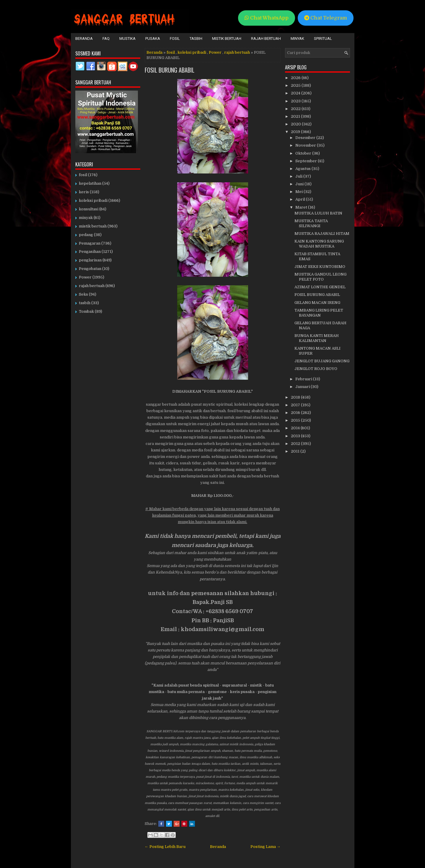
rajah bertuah (237, 52)
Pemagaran (90, 243)
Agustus (303, 169)
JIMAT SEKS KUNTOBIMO (320, 267)
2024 (296, 93)
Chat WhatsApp (267, 18)
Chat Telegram (326, 18)
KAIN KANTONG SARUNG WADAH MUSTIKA (319, 244)
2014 (296, 428)
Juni (300, 184)
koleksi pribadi (192, 52)
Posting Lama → (266, 847)
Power (215, 52)
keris (84, 192)
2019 (296, 132)
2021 (296, 116)
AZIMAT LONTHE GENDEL (320, 287)
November (306, 145)
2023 (296, 101)
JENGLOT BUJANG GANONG (322, 361)
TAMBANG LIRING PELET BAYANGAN (319, 313)
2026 (296, 78)
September (307, 161)
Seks (83, 294)
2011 (296, 451)
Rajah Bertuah (266, 39)
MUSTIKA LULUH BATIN (318, 213)
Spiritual (323, 39)
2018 (296, 397)
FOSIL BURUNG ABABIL (170, 70)
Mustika (127, 39)
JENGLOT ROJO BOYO (316, 369)
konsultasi (89, 209)
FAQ (106, 39)
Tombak (86, 311)
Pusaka (153, 39)
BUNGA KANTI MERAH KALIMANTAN (317, 338)
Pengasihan (90, 252)
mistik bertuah (93, 226)
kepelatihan (90, 183)
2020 (296, 124)
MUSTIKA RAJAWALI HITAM (322, 234)
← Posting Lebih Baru (165, 847)
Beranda (84, 39)
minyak (86, 218)
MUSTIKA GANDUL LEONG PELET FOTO (320, 277)
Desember (306, 138)
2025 (296, 85)
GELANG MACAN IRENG (317, 303)
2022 (296, 109)
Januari (303, 387)
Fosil (175, 39)
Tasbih (196, 39)
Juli (299, 176)
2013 (296, 436)
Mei (299, 192)
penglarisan (90, 260)
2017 (296, 405)
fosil (171, 52)
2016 (296, 413)
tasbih (85, 303)
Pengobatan (90, 269)
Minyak (297, 39)
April (301, 199)
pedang (86, 235)
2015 (296, 420)
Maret (302, 207)
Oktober (304, 153)
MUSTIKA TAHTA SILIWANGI (311, 223)
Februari (304, 379)
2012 (296, 444)
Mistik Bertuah (227, 39)
